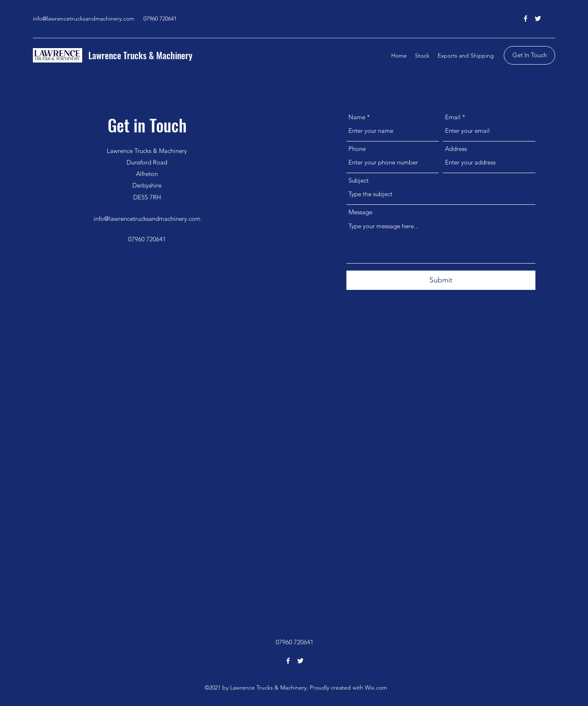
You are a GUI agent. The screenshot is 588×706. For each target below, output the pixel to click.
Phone (357, 149)
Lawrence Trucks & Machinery (140, 55)
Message (360, 212)
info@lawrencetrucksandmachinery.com (84, 19)
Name (357, 117)
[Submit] (441, 280)
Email (453, 117)
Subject (359, 180)
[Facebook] (526, 19)
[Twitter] (538, 19)
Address (456, 149)
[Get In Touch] (529, 55)
